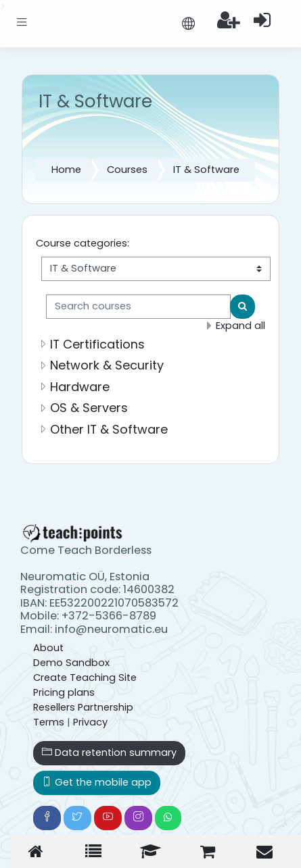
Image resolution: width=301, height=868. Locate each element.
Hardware (80, 387)
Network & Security (107, 365)
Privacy (90, 722)
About (48, 648)
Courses (127, 170)
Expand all (240, 326)
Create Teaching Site (85, 678)
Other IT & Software (109, 429)
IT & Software (206, 170)
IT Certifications (97, 344)
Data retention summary (109, 752)
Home (66, 170)
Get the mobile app (97, 782)
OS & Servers (89, 408)
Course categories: (83, 243)
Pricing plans (64, 692)
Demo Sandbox (71, 663)
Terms (49, 722)
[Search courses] (138, 307)
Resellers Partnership (83, 707)
